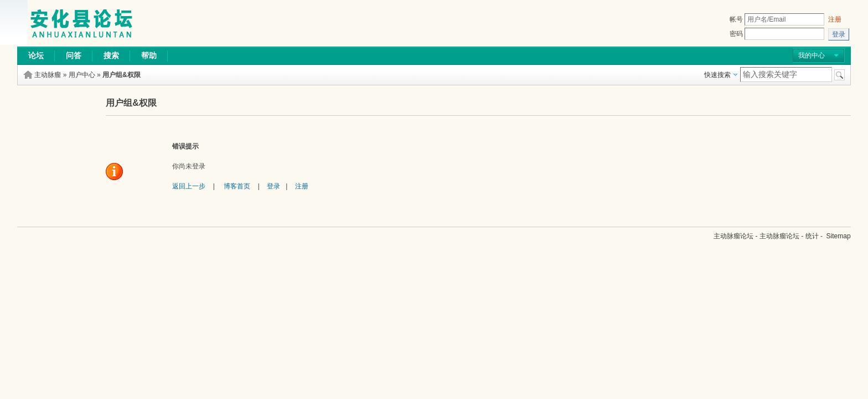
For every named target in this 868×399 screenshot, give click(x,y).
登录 (273, 186)
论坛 (36, 55)
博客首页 (237, 186)
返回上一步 (189, 186)
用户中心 (82, 75)
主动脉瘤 (48, 75)
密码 (736, 34)
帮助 (149, 55)
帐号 (736, 19)
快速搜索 (717, 75)
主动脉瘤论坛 (733, 236)
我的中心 (812, 55)
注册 (835, 19)
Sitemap (839, 236)
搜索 (111, 55)
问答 (74, 55)
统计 (812, 236)
